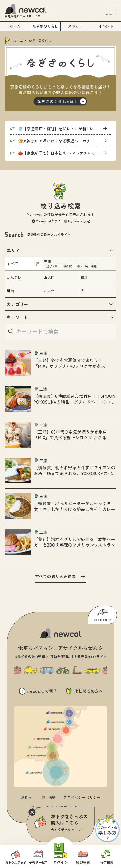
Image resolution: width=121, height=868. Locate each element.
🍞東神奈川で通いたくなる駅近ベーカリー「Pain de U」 (65, 141)
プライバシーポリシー (82, 797)
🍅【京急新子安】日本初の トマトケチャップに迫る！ (65, 153)
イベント (106, 26)
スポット (76, 26)
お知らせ (28, 797)
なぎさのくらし (45, 26)
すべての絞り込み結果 (55, 576)
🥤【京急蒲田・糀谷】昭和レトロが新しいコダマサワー (65, 128)
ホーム (18, 40)
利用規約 (49, 797)
